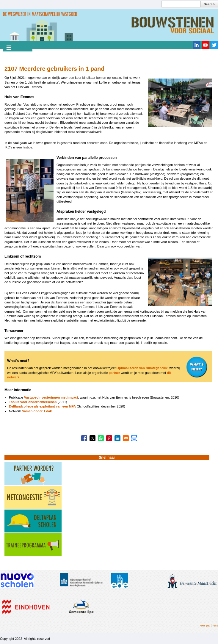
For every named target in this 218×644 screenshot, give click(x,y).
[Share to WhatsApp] (101, 438)
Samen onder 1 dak (37, 411)
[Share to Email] (126, 438)
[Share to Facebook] (84, 438)
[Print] (134, 438)
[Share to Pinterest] (109, 438)
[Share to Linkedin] (117, 438)
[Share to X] (92, 438)
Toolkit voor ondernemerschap (33, 402)
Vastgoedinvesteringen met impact (51, 397)
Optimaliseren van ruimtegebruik (142, 368)
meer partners (208, 625)
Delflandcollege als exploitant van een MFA (42, 406)
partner (115, 373)
